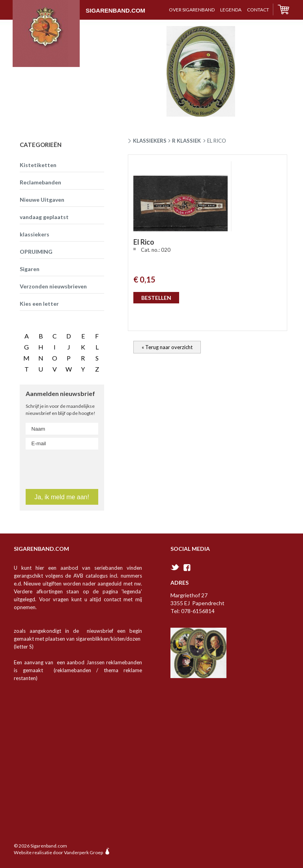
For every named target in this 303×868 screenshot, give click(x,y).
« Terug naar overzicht (167, 347)
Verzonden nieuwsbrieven (53, 286)
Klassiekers (150, 141)
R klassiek (186, 141)
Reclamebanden (40, 182)
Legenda (231, 10)
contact (258, 10)
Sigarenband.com (79, 7)
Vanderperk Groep (83, 852)
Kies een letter (39, 304)
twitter (175, 567)
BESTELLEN (156, 298)
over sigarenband (192, 10)
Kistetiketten (38, 165)
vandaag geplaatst (44, 217)
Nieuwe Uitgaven (42, 200)
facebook (187, 568)
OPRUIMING (36, 252)
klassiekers (35, 234)
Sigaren (30, 269)
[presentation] (73, 468)
